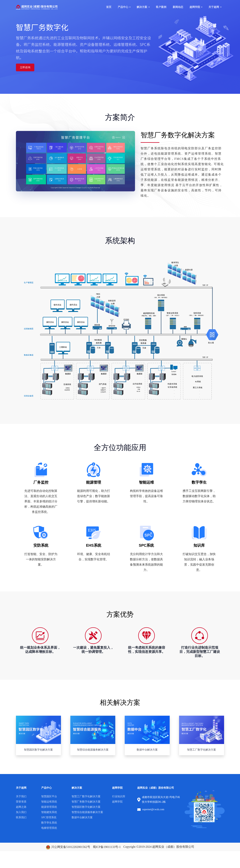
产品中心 (123, 7)
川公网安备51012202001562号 (68, 847)
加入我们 (21, 812)
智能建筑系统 (49, 812)
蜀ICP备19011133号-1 (107, 847)
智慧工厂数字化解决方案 (86, 796)
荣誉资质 (21, 802)
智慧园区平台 (49, 796)
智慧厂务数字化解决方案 (86, 802)
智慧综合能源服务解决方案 (87, 812)
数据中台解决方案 (82, 817)
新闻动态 (178, 7)
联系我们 (21, 817)
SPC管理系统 (49, 817)
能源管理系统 (49, 807)
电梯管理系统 (49, 828)
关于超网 (214, 7)
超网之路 (21, 807)
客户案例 (161, 7)
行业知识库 (119, 796)
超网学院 (195, 7)
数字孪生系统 (49, 823)
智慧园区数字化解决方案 (86, 807)
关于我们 (21, 796)
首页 (109, 7)
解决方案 (142, 7)
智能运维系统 (49, 802)
